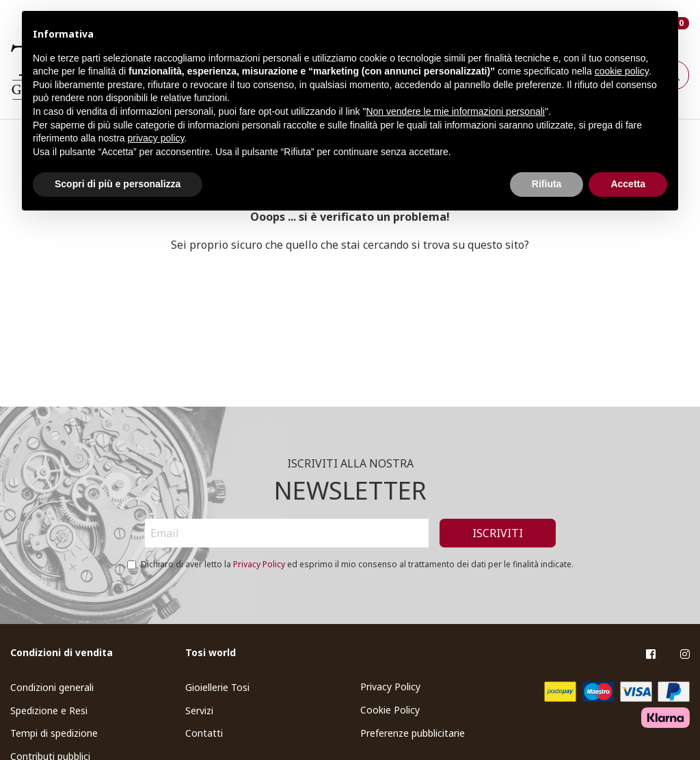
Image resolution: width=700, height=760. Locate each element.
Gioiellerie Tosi (217, 687)
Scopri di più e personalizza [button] (118, 184)
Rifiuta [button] (547, 184)
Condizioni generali (52, 687)
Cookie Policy (390, 710)
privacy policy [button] (156, 138)
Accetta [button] (628, 184)
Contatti (204, 733)
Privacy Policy (259, 564)
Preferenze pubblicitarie (413, 733)
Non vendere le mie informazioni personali (455, 111)
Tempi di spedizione (54, 733)
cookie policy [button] (622, 71)
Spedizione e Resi (49, 710)
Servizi (199, 710)
